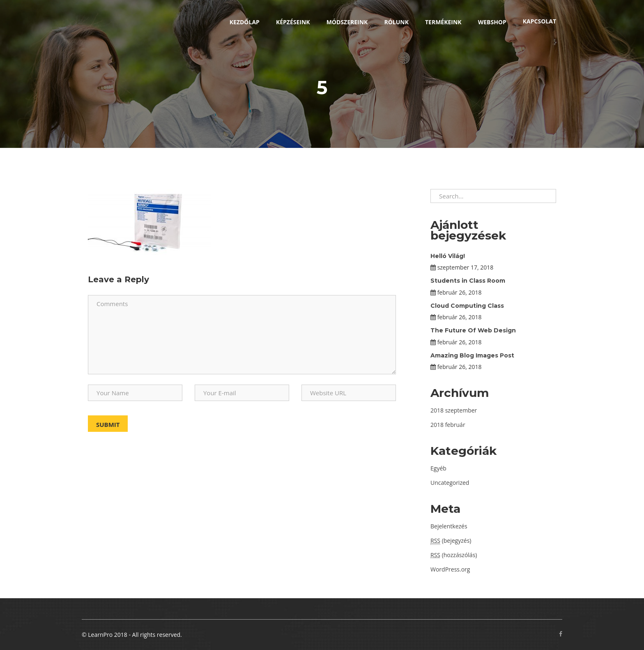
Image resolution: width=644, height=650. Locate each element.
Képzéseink (293, 22)
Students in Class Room (468, 281)
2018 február (448, 425)
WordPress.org (450, 569)
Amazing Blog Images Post (472, 355)
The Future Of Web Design (473, 330)
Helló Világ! (448, 256)
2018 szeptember (454, 410)
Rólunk (396, 22)
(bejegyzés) (451, 541)
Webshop (492, 22)
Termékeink (443, 22)
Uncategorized (450, 483)
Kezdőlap (245, 22)
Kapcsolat (539, 21)
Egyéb (438, 468)
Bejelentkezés (449, 526)
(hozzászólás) (454, 555)
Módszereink (347, 22)
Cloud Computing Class (467, 306)
